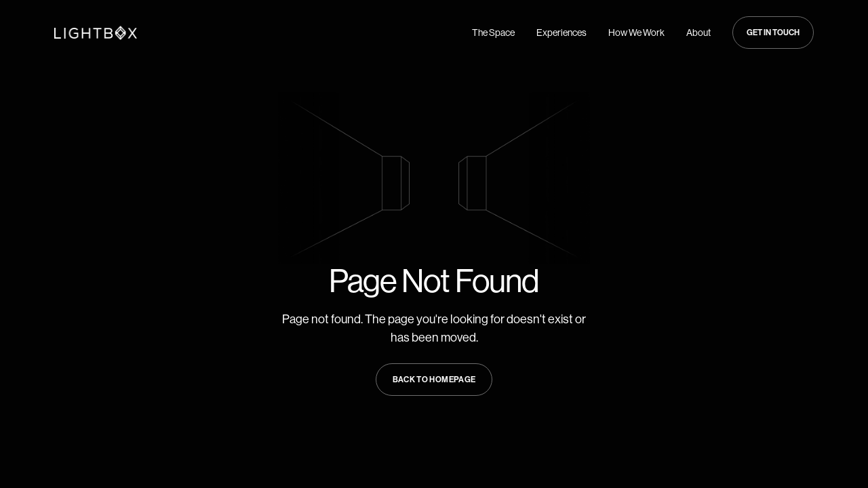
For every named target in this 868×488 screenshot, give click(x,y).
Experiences (561, 33)
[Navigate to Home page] (96, 33)
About (698, 33)
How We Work (636, 33)
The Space (493, 33)
